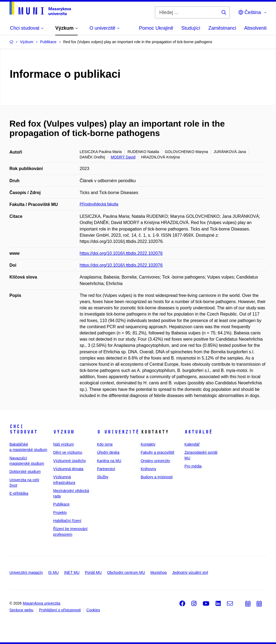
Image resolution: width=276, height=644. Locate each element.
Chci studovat (23, 429)
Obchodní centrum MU (126, 572)
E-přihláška (19, 493)
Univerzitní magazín (26, 572)
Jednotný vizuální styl (190, 572)
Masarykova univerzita (41, 603)
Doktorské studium (25, 472)
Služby (103, 477)
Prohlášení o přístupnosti (60, 610)
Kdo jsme (105, 444)
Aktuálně (198, 432)
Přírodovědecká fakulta (99, 204)
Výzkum (64, 432)
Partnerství (106, 469)
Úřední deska (108, 452)
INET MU (72, 572)
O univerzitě (118, 432)
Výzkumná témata (68, 469)
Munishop (159, 572)
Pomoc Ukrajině (156, 28)
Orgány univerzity (155, 461)
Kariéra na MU (109, 461)
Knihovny (149, 469)
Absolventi (255, 28)
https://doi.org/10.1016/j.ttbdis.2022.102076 (121, 253)
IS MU (54, 572)
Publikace (61, 504)
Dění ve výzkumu (68, 452)
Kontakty (148, 444)
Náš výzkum (63, 444)
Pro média (193, 466)
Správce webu (21, 610)
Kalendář (192, 444)
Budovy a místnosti (157, 477)
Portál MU (93, 572)
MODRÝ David (123, 157)
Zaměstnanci (222, 28)
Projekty (60, 513)
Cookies (93, 610)
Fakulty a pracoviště (158, 452)
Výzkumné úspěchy (69, 461)
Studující (191, 28)
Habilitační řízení (67, 521)
